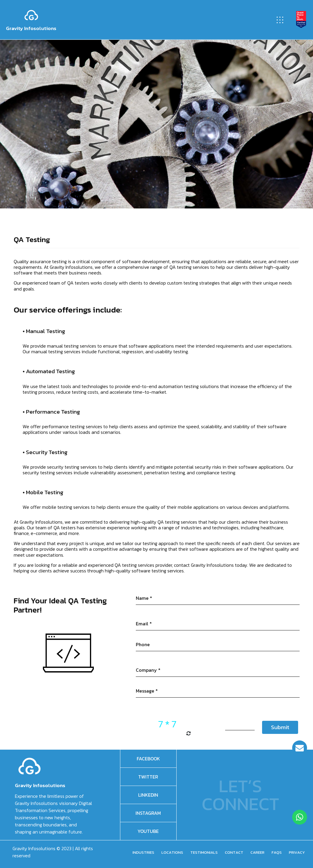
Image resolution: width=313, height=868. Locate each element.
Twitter (148, 777)
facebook (148, 759)
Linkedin (148, 795)
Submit (280, 727)
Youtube (148, 831)
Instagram (148, 813)
